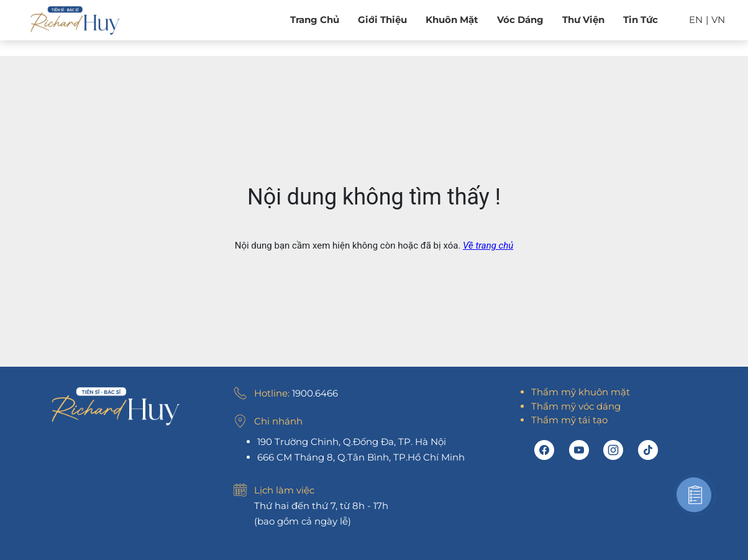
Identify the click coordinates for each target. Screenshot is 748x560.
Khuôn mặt (452, 20)
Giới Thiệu (382, 20)
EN (696, 20)
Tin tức (641, 20)
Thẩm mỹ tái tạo (569, 420)
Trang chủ (315, 20)
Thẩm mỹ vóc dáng (576, 406)
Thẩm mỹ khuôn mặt (581, 392)
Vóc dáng (520, 20)
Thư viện (583, 20)
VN (718, 20)
